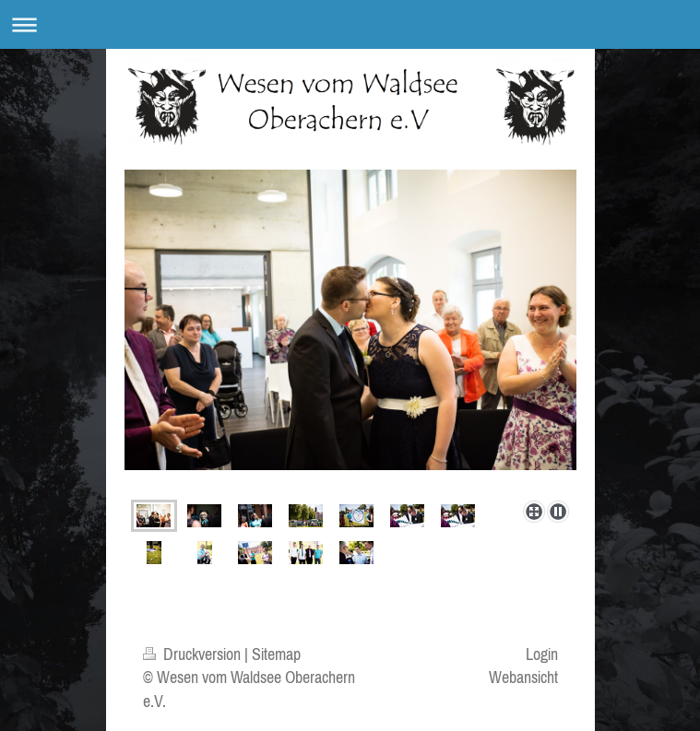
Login (542, 654)
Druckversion (194, 654)
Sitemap (276, 654)
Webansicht (523, 677)
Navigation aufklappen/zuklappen (350, 24)
